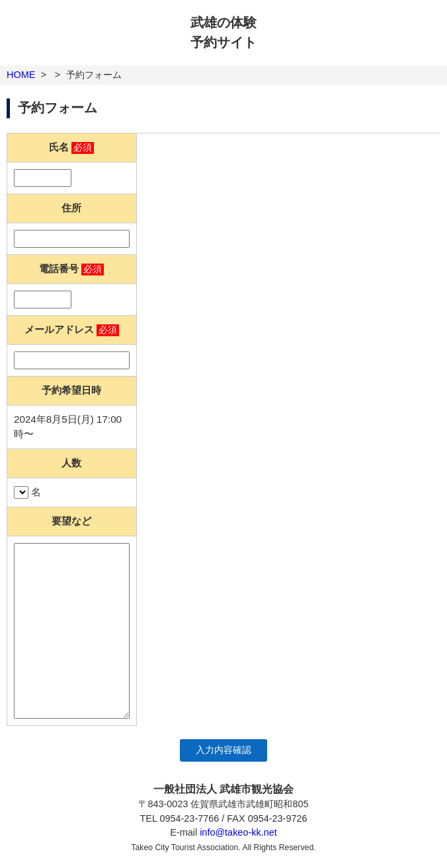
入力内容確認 (223, 750)
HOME (21, 75)
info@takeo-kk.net (238, 832)
